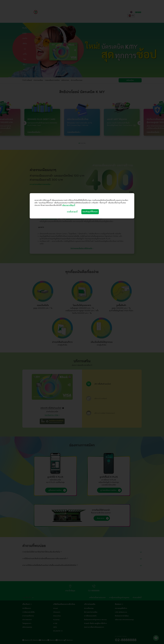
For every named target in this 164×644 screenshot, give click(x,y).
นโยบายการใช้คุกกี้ (69, 205)
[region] (82, 206)
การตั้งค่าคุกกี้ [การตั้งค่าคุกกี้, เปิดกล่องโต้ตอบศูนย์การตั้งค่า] (72, 212)
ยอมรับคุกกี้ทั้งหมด (90, 212)
